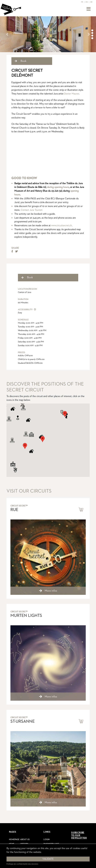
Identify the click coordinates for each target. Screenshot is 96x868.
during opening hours (58, 187)
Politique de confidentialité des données (22, 864)
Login (47, 840)
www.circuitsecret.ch (62, 225)
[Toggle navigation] (89, 9)
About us (25, 840)
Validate (48, 859)
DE (91, 2)
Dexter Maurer (72, 94)
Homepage (14, 840)
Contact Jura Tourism (32, 210)
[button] (7, 34)
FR (82, 2)
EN (87, 2)
